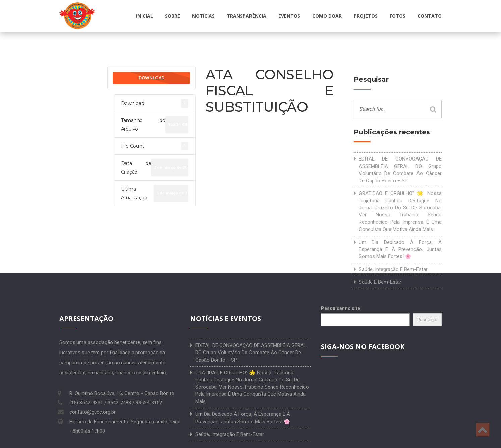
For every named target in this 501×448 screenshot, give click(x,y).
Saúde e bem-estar (380, 282)
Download (151, 78)
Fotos (398, 16)
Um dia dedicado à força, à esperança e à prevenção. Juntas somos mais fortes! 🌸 (400, 249)
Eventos (289, 16)
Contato (430, 16)
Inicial (145, 16)
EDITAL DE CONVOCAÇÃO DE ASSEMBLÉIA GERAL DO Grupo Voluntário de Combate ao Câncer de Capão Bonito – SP (400, 170)
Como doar (327, 16)
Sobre (173, 16)
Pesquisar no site (341, 308)
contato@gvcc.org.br (93, 412)
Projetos (366, 16)
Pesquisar (427, 320)
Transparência (246, 16)
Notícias (203, 16)
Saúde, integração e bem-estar (393, 269)
